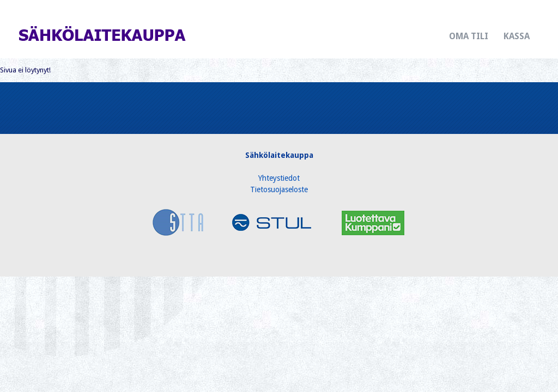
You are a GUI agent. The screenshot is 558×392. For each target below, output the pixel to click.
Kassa (517, 36)
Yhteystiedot (279, 178)
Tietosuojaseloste (279, 189)
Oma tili (469, 36)
